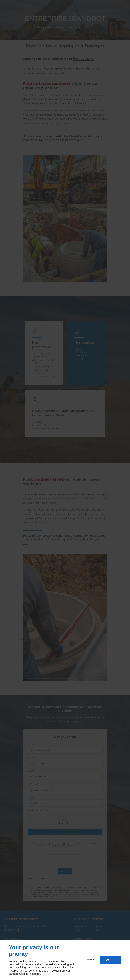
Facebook (34, 974)
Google (23, 974)
